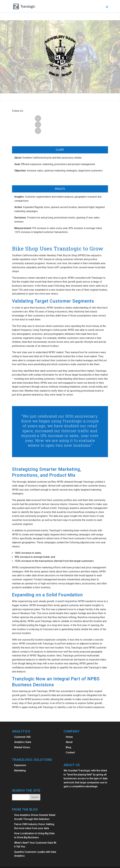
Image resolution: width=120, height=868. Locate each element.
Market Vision (22, 735)
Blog (68, 735)
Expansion (20, 753)
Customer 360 (22, 724)
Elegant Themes (52, 864)
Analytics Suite (23, 730)
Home (69, 724)
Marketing (20, 758)
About (69, 730)
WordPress (85, 864)
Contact (70, 740)
